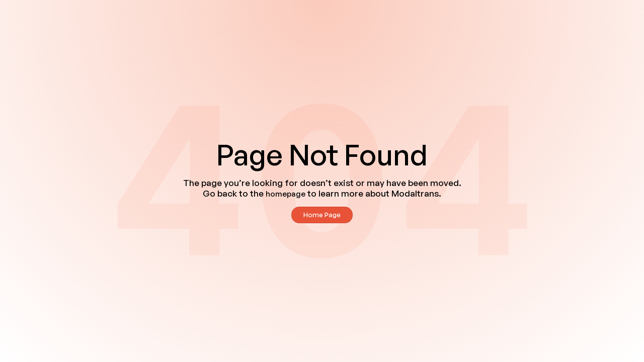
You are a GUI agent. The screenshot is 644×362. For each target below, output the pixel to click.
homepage (286, 194)
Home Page (322, 214)
